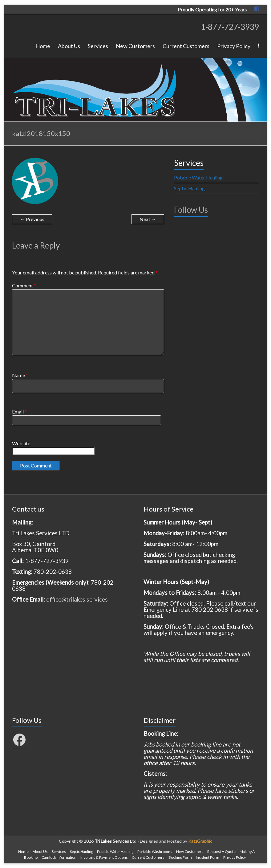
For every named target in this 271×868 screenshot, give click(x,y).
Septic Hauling (189, 188)
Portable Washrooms (155, 852)
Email (19, 411)
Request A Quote (221, 852)
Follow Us (191, 210)
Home (43, 46)
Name (20, 375)
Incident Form (208, 857)
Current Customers (186, 46)
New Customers (135, 46)
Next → (148, 219)
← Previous (32, 219)
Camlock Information (59, 857)
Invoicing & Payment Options (104, 857)
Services (98, 46)
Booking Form (180, 857)
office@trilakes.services (77, 599)
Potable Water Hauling (198, 177)
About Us (69, 46)
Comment (24, 285)
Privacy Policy (234, 46)
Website (21, 443)
